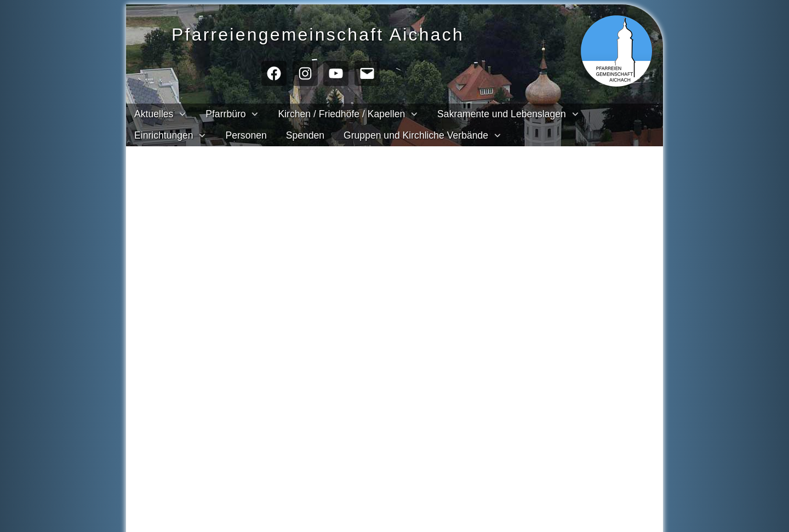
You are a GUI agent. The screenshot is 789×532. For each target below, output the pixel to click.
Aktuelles (154, 114)
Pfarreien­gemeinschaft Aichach (338, 33)
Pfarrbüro (225, 114)
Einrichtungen (164, 135)
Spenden (305, 135)
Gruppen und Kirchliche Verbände (416, 135)
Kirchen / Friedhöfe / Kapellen (341, 114)
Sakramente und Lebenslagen (502, 114)
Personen (246, 135)
